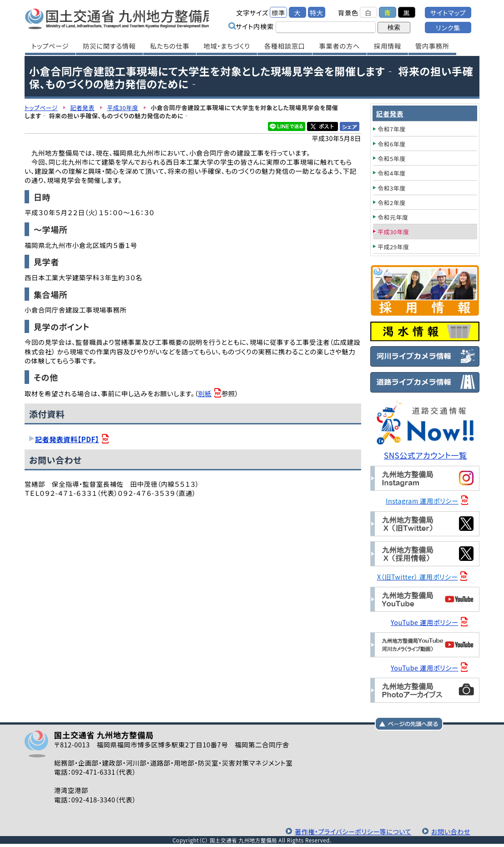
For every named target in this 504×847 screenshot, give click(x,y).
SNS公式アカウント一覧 (426, 455)
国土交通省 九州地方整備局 (121, 18)
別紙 (205, 393)
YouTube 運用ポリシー (425, 621)
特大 (317, 13)
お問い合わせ (450, 830)
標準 (278, 13)
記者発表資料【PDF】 (68, 439)
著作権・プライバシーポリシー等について (351, 830)
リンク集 (448, 28)
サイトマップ (448, 13)
